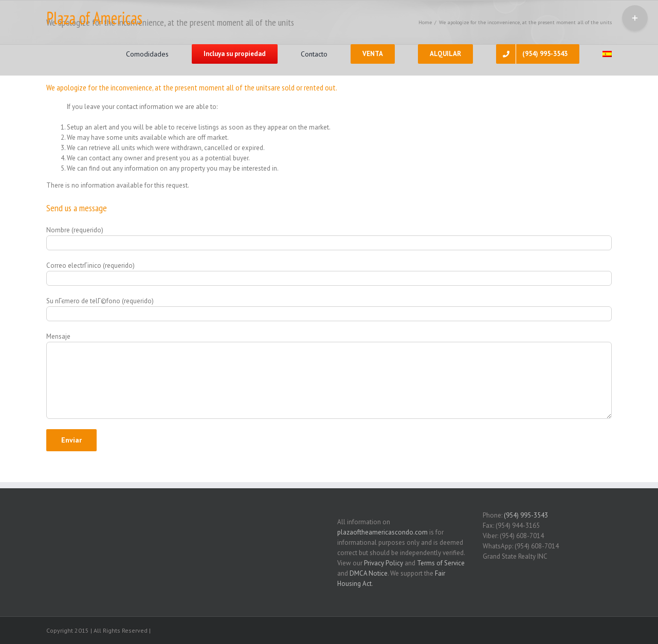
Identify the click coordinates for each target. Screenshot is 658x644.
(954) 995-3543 (526, 515)
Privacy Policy (383, 563)
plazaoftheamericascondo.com (382, 532)
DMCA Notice (369, 573)
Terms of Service (441, 563)
